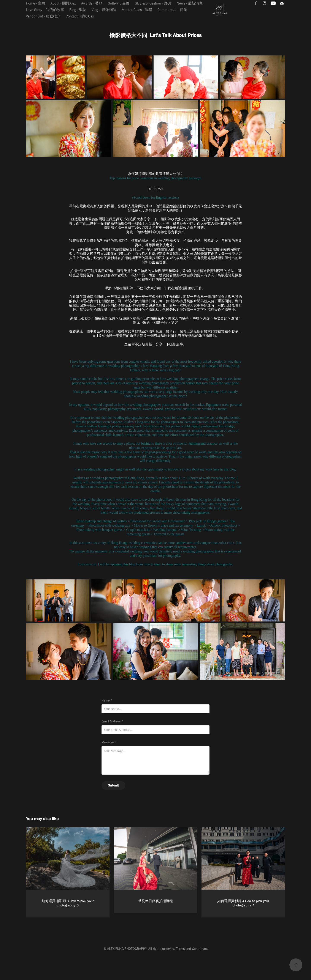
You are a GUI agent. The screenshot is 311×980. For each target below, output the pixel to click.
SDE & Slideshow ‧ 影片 (153, 3)
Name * (107, 701)
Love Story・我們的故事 (45, 10)
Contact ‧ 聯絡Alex (80, 16)
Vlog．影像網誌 (104, 10)
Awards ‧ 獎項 (92, 3)
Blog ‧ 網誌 (78, 10)
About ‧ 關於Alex (63, 3)
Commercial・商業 (172, 10)
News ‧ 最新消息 (190, 3)
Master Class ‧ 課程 (137, 10)
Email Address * (113, 721)
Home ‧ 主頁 (36, 3)
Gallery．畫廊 (119, 3)
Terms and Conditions (192, 949)
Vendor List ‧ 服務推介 (43, 16)
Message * (109, 742)
